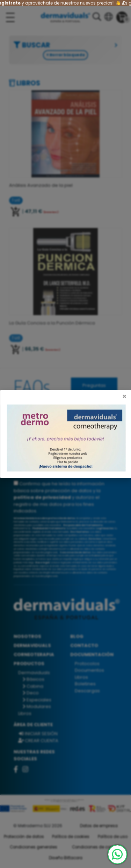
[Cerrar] (124, 397)
